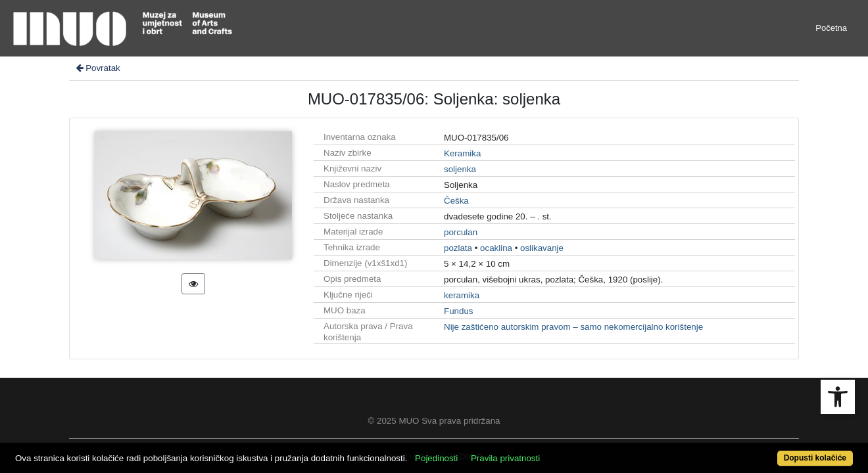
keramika (462, 295)
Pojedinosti (480, 451)
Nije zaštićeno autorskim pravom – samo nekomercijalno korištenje (573, 327)
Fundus (458, 311)
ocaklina (496, 248)
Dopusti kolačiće (768, 451)
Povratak (97, 68)
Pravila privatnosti (549, 451)
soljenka (460, 169)
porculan (461, 232)
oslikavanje (542, 248)
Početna (831, 28)
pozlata (458, 248)
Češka (456, 201)
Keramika (462, 153)
